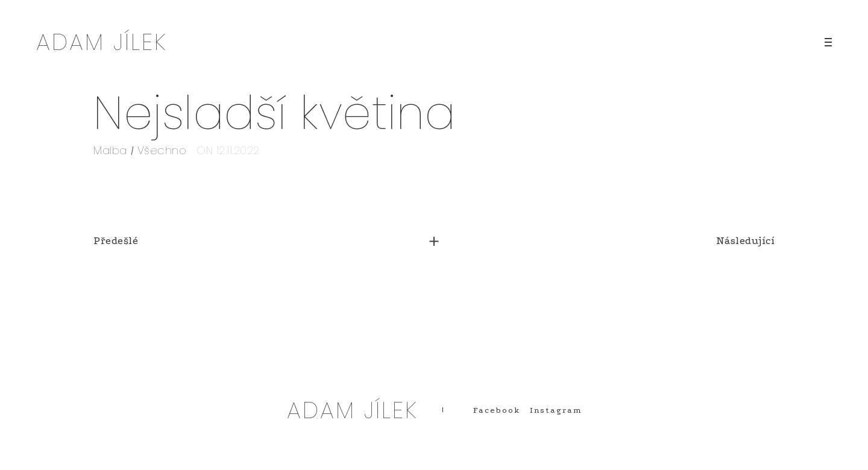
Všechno (162, 150)
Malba (110, 150)
